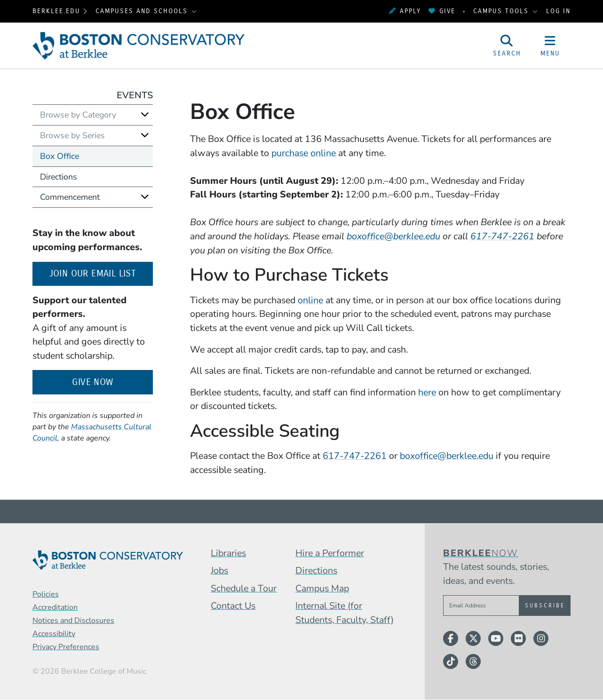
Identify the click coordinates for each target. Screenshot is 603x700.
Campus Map (322, 588)
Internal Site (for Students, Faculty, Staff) (345, 613)
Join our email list (101, 272)
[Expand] (145, 114)
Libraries (228, 553)
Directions (59, 177)
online (310, 300)
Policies (46, 594)
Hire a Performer (330, 553)
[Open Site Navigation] (550, 46)
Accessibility (54, 634)
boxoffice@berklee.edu (447, 456)
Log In (558, 11)
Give (442, 11)
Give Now (92, 382)
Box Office (60, 156)
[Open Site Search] (507, 46)
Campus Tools (502, 11)
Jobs (219, 570)
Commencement (70, 197)
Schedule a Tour (244, 588)
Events (135, 95)
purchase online (304, 153)
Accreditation (55, 607)
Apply (405, 11)
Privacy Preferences (66, 647)
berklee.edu (56, 11)
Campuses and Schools (143, 11)
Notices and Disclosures (73, 621)
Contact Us (233, 606)
